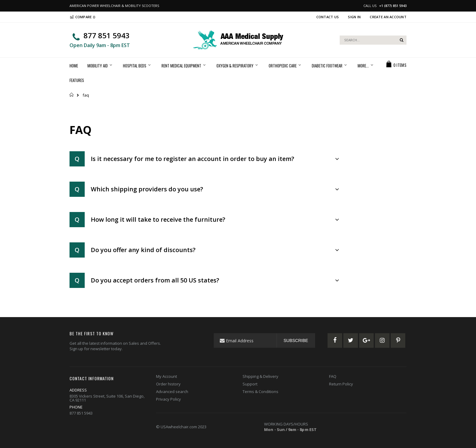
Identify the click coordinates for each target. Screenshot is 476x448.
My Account (167, 376)
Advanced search (172, 392)
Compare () (82, 17)
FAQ (333, 376)
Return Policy (341, 384)
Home (72, 95)
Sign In (354, 17)
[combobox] (373, 40)
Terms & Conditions (260, 392)
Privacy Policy (168, 399)
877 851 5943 (107, 35)
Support (250, 384)
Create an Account (388, 17)
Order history (168, 384)
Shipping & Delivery (260, 376)
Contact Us (328, 17)
